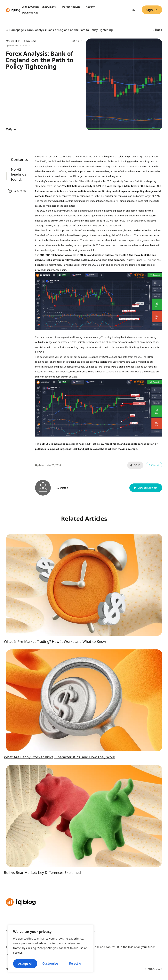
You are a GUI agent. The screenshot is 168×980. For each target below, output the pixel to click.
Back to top (20, 191)
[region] (51, 945)
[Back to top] (10, 191)
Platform (90, 7)
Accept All (51, 964)
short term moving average (121, 449)
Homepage (17, 30)
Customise (32, 955)
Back (157, 30)
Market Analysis (72, 7)
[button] (146, 488)
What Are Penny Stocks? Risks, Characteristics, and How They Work (60, 757)
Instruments (50, 7)
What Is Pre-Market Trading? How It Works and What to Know (55, 641)
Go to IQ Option (30, 7)
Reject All (69, 955)
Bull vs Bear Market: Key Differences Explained (42, 872)
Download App (30, 13)
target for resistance (145, 347)
